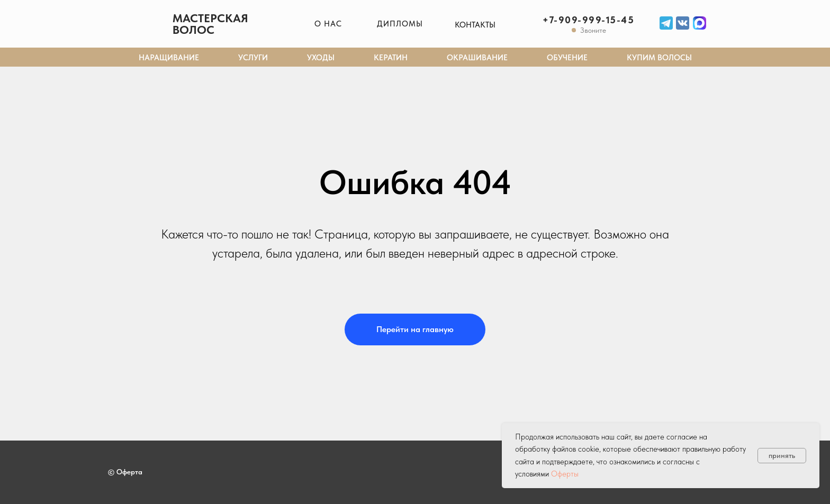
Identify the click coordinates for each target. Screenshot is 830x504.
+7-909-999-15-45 (588, 20)
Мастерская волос (210, 24)
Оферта (129, 472)
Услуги (253, 58)
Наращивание (169, 58)
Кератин (391, 58)
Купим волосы (659, 58)
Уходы (321, 58)
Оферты (565, 474)
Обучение (567, 58)
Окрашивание (477, 58)
